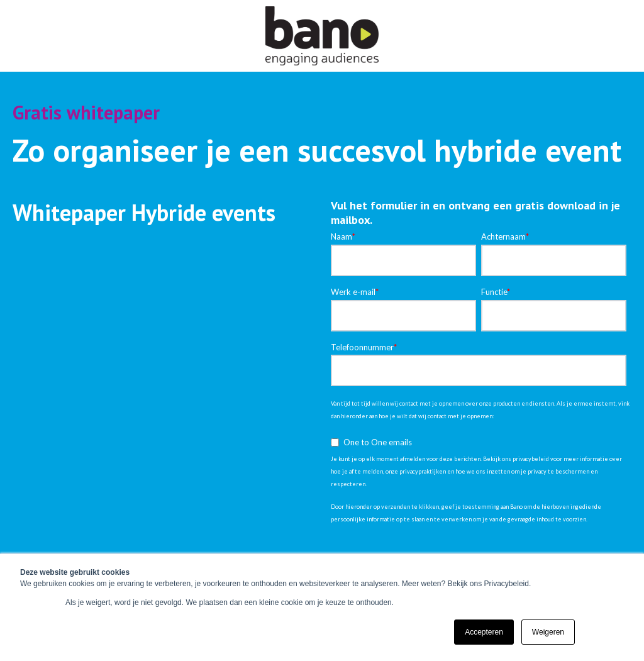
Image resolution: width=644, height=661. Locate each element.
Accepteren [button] (484, 632)
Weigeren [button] (548, 632)
